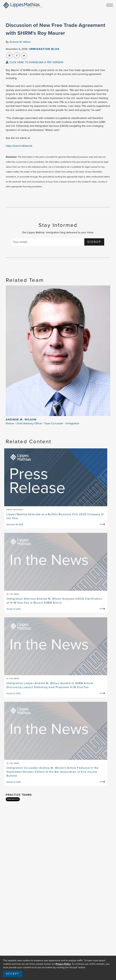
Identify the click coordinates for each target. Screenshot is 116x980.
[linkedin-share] (9, 55)
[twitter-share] (24, 56)
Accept (13, 974)
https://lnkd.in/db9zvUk (19, 146)
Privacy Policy (63, 964)
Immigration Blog (44, 49)
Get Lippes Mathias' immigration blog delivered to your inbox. (58, 232)
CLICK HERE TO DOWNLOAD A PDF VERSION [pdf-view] (35, 62)
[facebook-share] (17, 55)
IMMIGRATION (13, 799)
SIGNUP (94, 242)
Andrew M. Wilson (20, 42)
